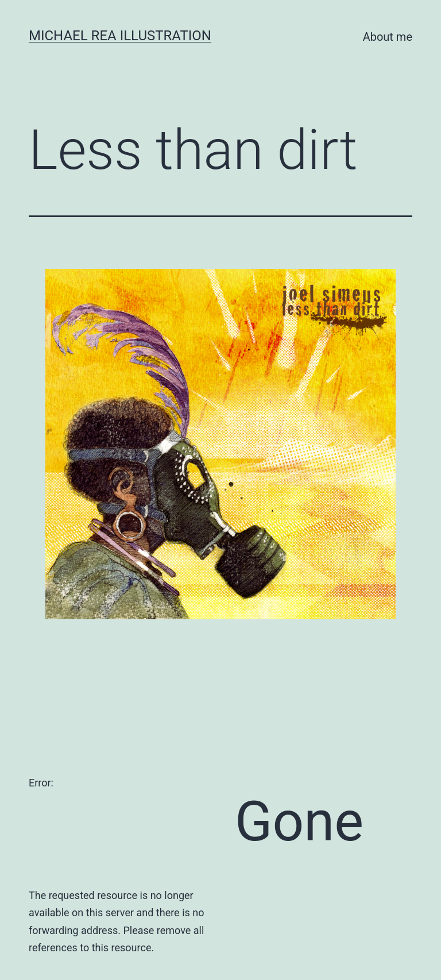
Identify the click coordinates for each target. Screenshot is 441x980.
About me (388, 37)
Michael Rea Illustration (120, 36)
